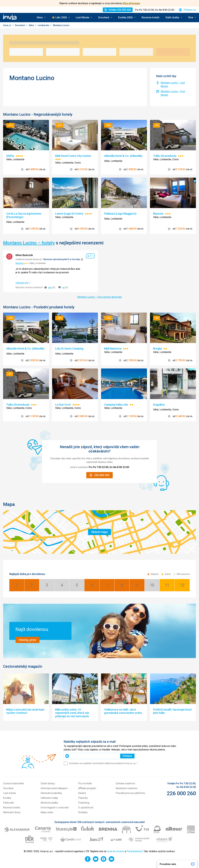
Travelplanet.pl (135, 851)
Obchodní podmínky (51, 793)
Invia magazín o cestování (55, 808)
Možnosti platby (49, 803)
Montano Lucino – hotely (29, 243)
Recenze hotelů (150, 17)
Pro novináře (85, 783)
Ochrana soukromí (125, 783)
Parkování (8, 803)
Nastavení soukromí (126, 788)
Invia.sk (111, 851)
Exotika (7, 798)
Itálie (31, 25)
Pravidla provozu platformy (130, 793)
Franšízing (84, 803)
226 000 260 (181, 793)
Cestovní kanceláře (13, 783)
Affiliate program (87, 788)
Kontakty (83, 812)
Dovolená (20, 25)
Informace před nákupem (54, 788)
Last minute (9, 793)
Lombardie (44, 25)
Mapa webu (47, 812)
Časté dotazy (48, 783)
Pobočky (83, 798)
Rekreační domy (12, 812)
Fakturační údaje (49, 798)
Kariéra (82, 793)
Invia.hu (120, 851)
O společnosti (86, 808)
